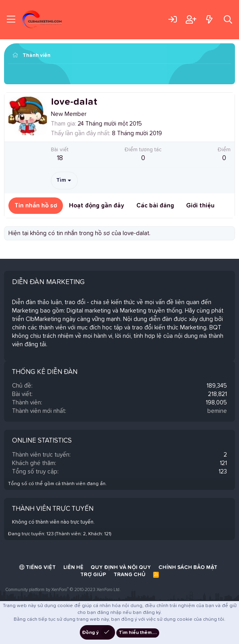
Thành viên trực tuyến (53, 509)
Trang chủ (130, 575)
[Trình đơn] (11, 20)
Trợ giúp (93, 575)
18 (60, 158)
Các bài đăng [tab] (155, 206)
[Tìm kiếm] (228, 19)
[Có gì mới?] (209, 19)
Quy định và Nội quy (121, 568)
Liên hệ (73, 568)
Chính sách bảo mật (188, 568)
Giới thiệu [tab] (200, 206)
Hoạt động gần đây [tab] (97, 206)
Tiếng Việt (37, 567)
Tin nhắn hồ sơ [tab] (36, 206)
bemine (217, 411)
